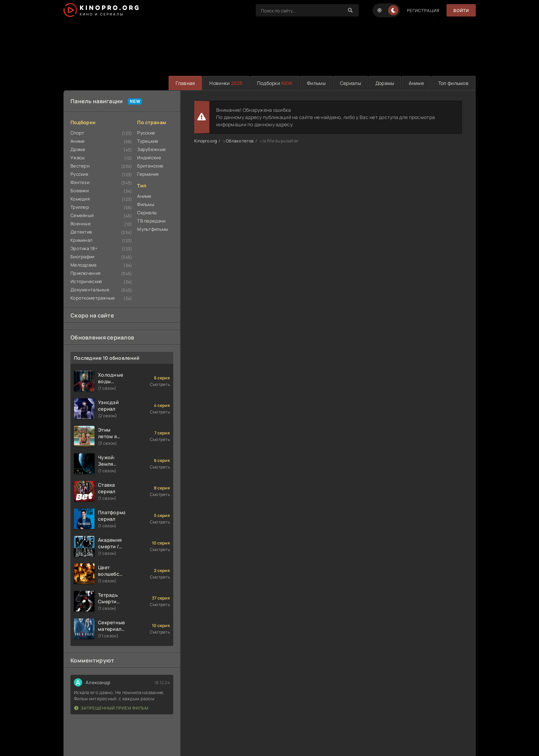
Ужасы (78, 158)
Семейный (82, 215)
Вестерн (80, 166)
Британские (150, 166)
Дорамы (385, 83)
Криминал (81, 240)
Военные (81, 224)
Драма (78, 149)
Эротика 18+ (84, 248)
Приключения (85, 273)
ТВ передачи (151, 221)
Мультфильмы (153, 229)
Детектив (81, 232)
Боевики (80, 191)
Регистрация (423, 10)
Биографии (82, 257)
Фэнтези (80, 182)
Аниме (416, 83)
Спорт (77, 133)
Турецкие (148, 141)
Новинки (226, 83)
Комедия (80, 199)
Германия (148, 174)
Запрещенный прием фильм (111, 708)
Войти (461, 10)
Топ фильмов (453, 83)
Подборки (275, 83)
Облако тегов (240, 141)
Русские (79, 174)
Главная (185, 83)
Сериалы (350, 83)
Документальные (90, 290)
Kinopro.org (206, 141)
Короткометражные (93, 298)
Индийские (149, 158)
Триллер (80, 207)
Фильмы (316, 83)
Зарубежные (151, 149)
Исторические (86, 281)
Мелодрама (84, 265)
